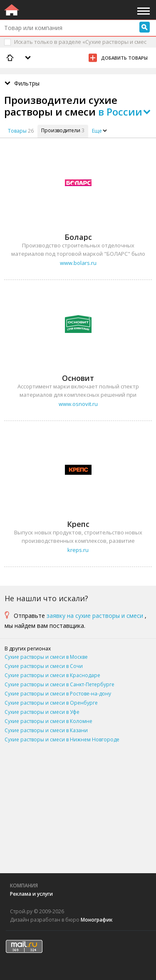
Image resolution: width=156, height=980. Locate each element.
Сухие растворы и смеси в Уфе (42, 712)
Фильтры (27, 83)
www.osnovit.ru (78, 404)
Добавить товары (124, 58)
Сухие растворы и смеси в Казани (46, 730)
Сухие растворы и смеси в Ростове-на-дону (58, 694)
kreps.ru (78, 550)
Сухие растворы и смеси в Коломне (48, 721)
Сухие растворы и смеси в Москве (46, 657)
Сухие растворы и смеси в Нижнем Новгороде (62, 739)
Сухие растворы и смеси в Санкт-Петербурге (59, 684)
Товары (17, 131)
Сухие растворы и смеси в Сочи (44, 666)
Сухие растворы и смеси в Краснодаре (52, 675)
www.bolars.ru (78, 263)
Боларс (78, 237)
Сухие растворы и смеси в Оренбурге (51, 703)
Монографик (97, 920)
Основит (78, 378)
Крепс (78, 524)
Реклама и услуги (31, 894)
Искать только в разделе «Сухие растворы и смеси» (80, 47)
